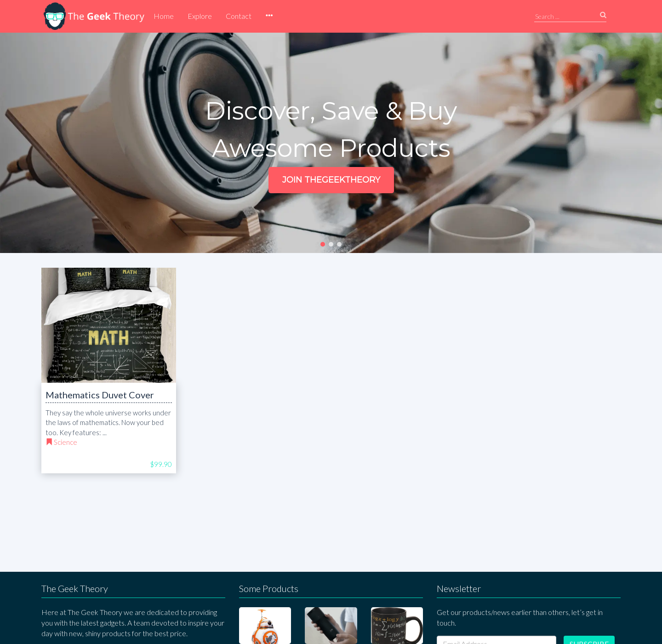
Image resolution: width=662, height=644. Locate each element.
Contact (239, 16)
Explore (200, 16)
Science (66, 442)
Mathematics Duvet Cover (100, 395)
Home (164, 16)
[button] (269, 16)
